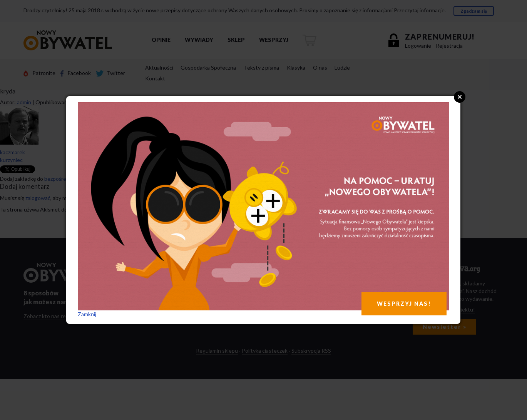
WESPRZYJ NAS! (404, 304)
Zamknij (87, 314)
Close (460, 97)
